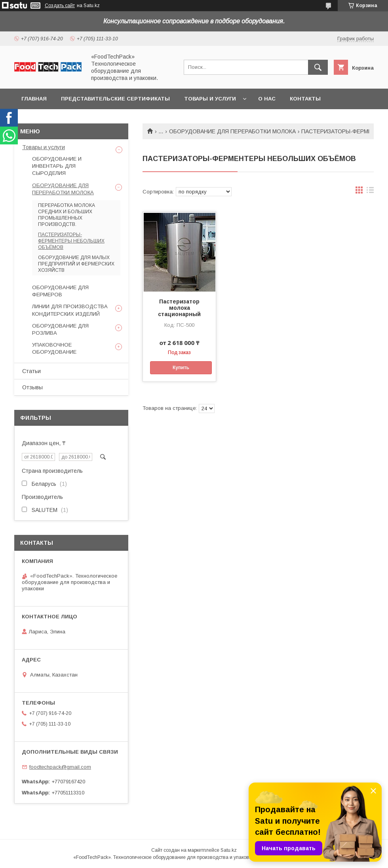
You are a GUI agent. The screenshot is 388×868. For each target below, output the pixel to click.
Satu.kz (229, 850)
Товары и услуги (210, 99)
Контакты (305, 99)
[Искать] (318, 67)
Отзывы (32, 387)
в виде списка (370, 192)
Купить (181, 368)
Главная (34, 99)
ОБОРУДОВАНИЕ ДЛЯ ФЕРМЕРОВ (60, 291)
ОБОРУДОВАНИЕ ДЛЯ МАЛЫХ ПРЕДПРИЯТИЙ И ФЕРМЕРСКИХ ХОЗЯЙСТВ (76, 264)
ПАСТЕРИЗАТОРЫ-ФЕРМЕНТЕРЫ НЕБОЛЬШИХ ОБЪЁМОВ (71, 241)
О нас (267, 99)
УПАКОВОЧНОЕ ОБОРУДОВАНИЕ (54, 348)
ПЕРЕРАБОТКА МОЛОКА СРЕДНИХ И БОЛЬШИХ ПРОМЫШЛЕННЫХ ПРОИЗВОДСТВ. (67, 215)
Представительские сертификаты (115, 99)
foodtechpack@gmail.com (60, 767)
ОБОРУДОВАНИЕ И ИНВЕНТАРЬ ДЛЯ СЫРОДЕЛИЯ (57, 166)
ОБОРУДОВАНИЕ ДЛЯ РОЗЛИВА (60, 329)
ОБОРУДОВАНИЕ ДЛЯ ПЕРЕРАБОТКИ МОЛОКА (232, 131)
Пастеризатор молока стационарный (179, 308)
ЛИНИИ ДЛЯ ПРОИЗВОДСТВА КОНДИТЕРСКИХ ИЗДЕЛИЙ (70, 310)
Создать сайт (60, 6)
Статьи (31, 371)
